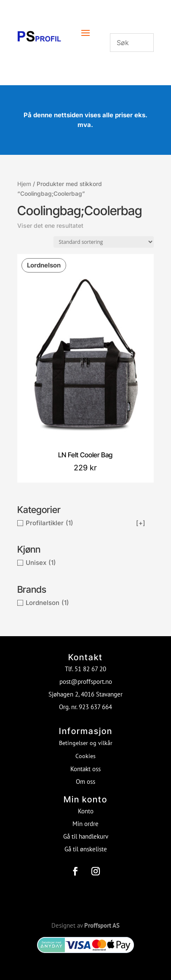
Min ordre (85, 824)
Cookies (85, 756)
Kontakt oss (85, 769)
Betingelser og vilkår (86, 743)
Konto (86, 811)
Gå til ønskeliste (86, 849)
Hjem (24, 184)
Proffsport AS (102, 925)
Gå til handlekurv (86, 836)
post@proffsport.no (86, 682)
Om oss (85, 782)
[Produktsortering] (104, 242)
